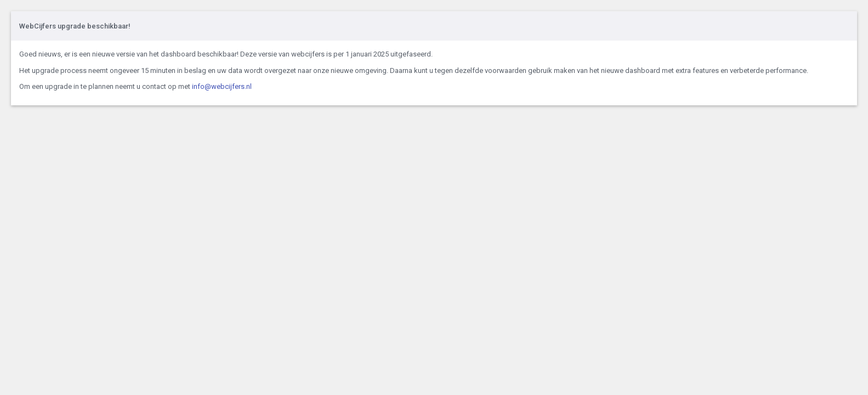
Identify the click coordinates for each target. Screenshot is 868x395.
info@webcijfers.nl (222, 86)
